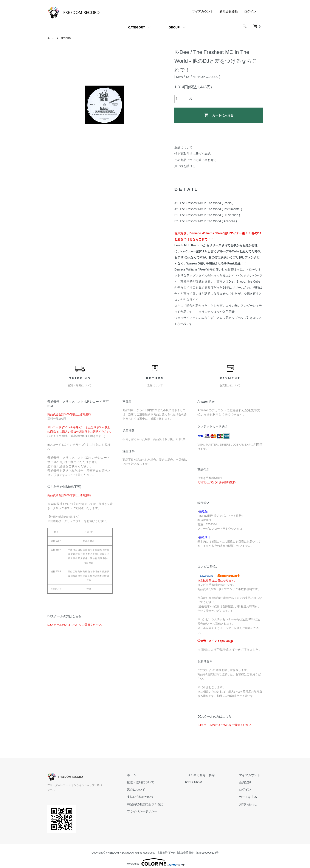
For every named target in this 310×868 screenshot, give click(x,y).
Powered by (155, 858)
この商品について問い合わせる (195, 160)
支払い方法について (153, 797)
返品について (183, 147)
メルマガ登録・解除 (209, 775)
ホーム (51, 38)
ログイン (250, 11)
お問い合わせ (251, 804)
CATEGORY (136, 27)
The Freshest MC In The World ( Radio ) (207, 203)
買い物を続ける (185, 166)
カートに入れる (219, 115)
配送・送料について (153, 782)
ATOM (208, 782)
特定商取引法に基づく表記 (192, 154)
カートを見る (251, 797)
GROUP (174, 27)
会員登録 (248, 782)
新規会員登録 (229, 11)
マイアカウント (203, 11)
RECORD (67, 38)
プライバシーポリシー (155, 812)
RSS (198, 782)
